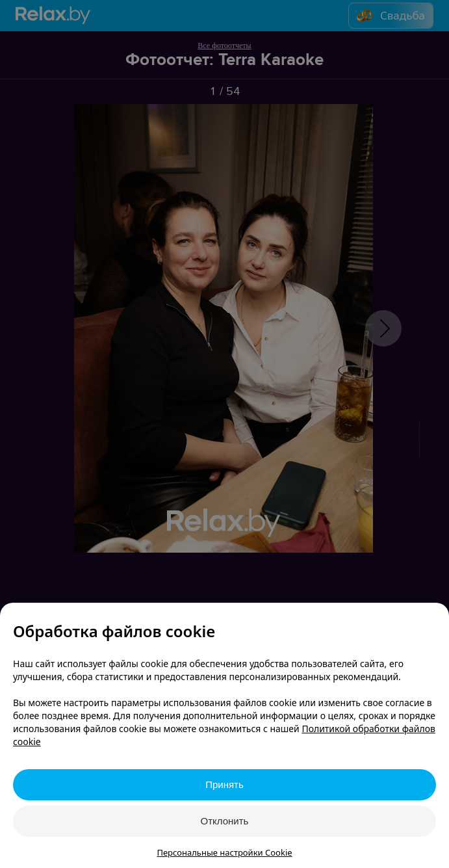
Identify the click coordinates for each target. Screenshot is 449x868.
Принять (224, 784)
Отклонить (225, 821)
